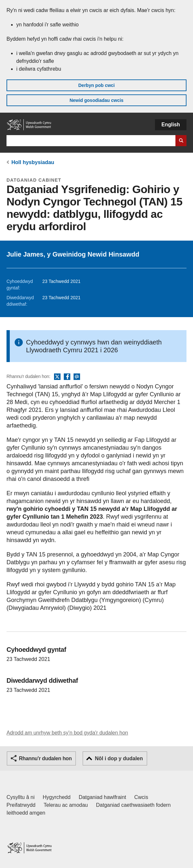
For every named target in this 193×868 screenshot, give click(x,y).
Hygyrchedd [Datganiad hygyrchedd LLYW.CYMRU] (56, 797)
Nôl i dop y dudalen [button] (119, 758)
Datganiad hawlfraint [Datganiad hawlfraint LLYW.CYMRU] (103, 797)
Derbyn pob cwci (96, 85)
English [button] (171, 125)
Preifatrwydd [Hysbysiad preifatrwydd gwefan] (21, 805)
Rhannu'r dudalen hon (45, 758)
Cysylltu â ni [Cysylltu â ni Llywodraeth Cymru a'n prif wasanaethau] (21, 797)
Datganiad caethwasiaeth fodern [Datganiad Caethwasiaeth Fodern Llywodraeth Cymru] (133, 805)
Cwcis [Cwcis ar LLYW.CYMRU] (141, 797)
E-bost (77, 377)
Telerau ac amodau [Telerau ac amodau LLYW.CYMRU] (66, 805)
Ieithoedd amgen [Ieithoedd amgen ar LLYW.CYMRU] (26, 813)
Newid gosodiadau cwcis (97, 100)
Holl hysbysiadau (33, 162)
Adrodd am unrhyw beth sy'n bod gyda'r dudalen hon (67, 733)
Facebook (67, 377)
